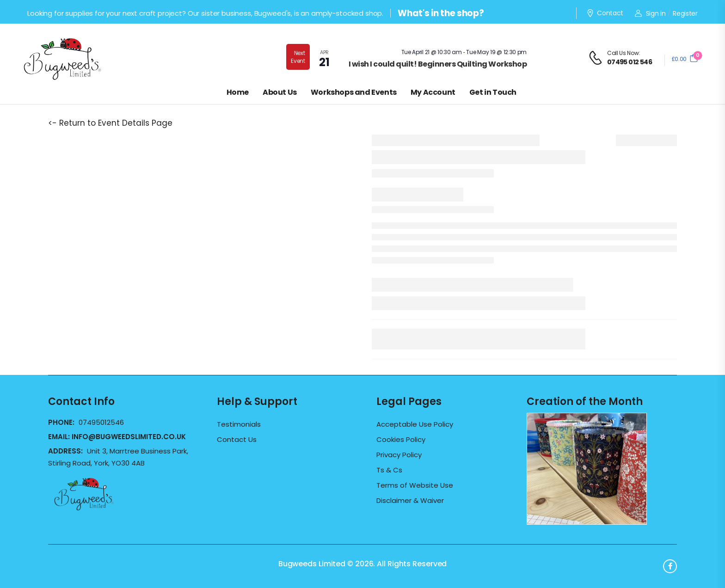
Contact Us (237, 440)
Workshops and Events (354, 92)
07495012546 (101, 422)
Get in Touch (493, 92)
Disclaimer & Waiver (410, 501)
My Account (433, 92)
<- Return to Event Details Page (110, 123)
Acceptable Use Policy (415, 424)
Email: (117, 437)
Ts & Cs (389, 470)
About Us (280, 92)
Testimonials (239, 424)
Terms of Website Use (415, 485)
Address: (66, 451)
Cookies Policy (401, 440)
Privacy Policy (399, 455)
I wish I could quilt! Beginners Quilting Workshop (438, 64)
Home (238, 92)
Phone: (62, 422)
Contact (605, 13)
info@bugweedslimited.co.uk (129, 437)
